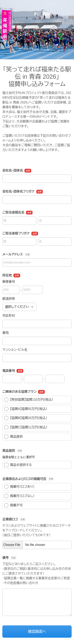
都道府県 (9, 299)
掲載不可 (13, 505)
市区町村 (9, 316)
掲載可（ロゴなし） (19, 496)
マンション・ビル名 (15, 350)
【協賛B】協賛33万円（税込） (26, 418)
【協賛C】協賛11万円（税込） (26, 427)
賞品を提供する (18, 465)
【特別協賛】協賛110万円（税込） (29, 400)
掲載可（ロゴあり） (19, 487)
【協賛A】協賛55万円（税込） (26, 409)
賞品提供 (13, 437)
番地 (6, 333)
